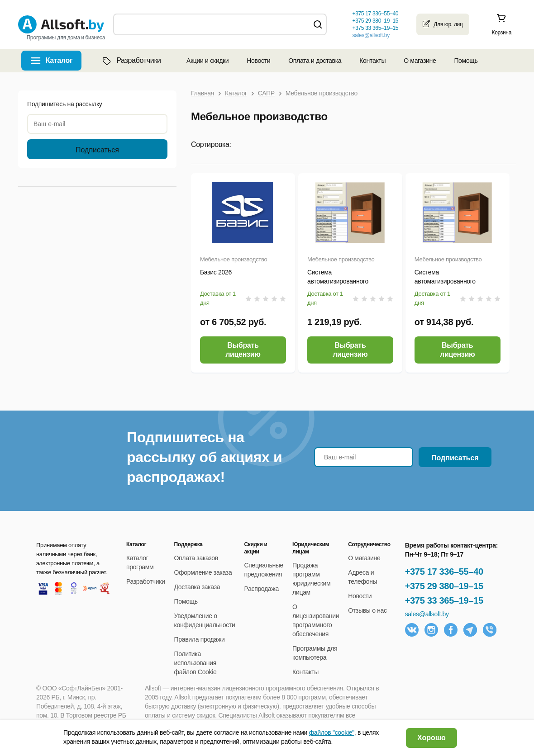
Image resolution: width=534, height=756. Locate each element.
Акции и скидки (207, 61)
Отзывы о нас (367, 610)
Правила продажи (200, 639)
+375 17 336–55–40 (444, 572)
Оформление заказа (203, 572)
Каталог (59, 60)
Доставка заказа (197, 587)
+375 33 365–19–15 (444, 600)
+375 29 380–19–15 (444, 586)
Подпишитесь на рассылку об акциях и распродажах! (204, 457)
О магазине (420, 61)
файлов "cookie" (332, 732)
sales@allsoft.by (371, 35)
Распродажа (261, 589)
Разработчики (131, 61)
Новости (258, 61)
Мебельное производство (234, 259)
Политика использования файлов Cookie (195, 663)
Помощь (466, 61)
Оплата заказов (196, 558)
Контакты (372, 61)
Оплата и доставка (315, 61)
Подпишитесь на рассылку (65, 104)
